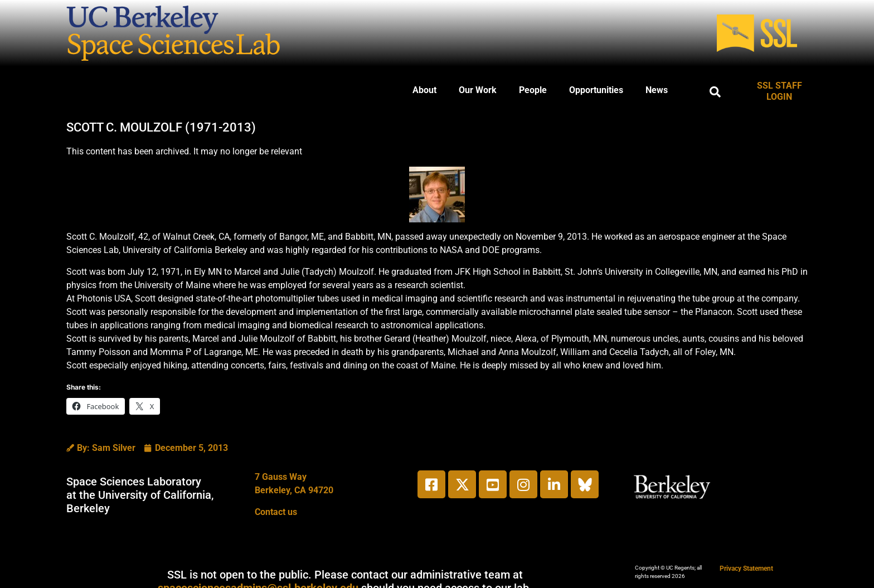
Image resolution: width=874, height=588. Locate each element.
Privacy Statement (746, 568)
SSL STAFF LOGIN (780, 91)
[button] (715, 92)
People (533, 90)
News (657, 90)
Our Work (478, 90)
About (424, 90)
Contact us (276, 512)
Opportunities (596, 90)
